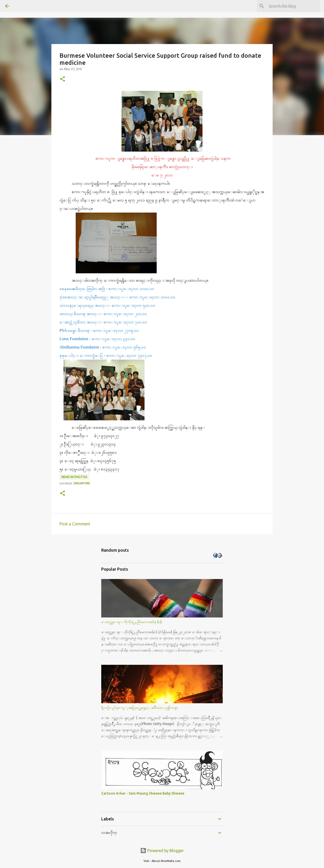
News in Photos (74, 477)
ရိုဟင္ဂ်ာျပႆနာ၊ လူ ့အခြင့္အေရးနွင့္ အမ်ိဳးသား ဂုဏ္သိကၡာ (140, 708)
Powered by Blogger (162, 851)
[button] (63, 79)
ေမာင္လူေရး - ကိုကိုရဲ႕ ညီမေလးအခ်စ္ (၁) (131, 622)
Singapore (82, 483)
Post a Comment (75, 524)
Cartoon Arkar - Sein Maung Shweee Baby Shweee (143, 793)
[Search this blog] (293, 6)
